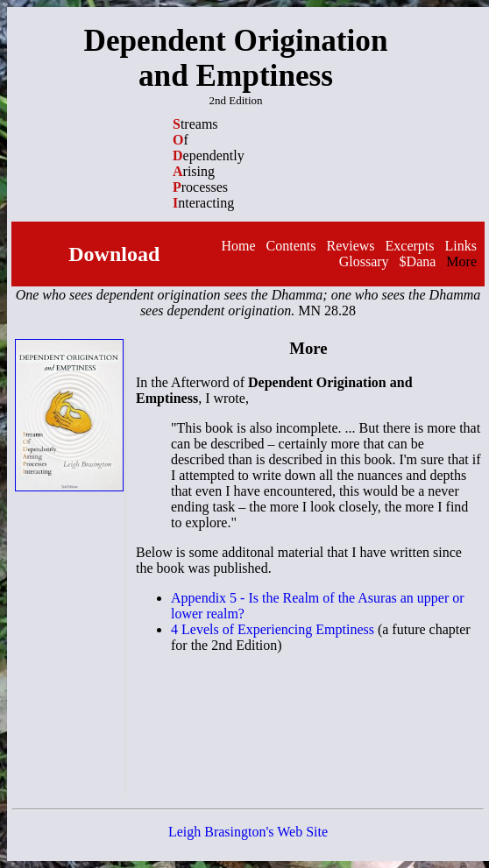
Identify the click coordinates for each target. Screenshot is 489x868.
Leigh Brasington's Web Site (248, 832)
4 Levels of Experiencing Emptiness (273, 629)
